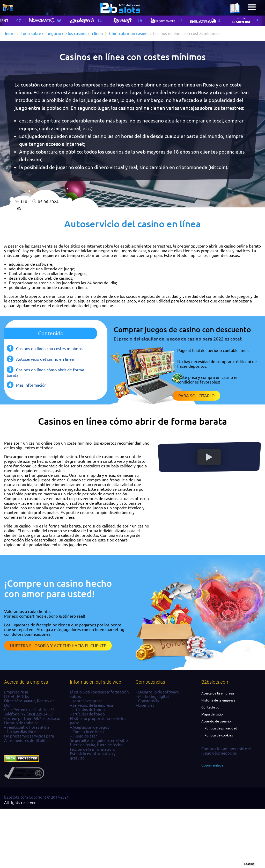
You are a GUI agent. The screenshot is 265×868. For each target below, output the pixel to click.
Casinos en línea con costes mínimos (49, 349)
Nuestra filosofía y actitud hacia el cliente (58, 646)
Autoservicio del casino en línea (45, 359)
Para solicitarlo (196, 396)
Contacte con (211, 707)
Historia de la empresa (218, 700)
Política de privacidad (221, 728)
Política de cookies (219, 735)
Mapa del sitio (212, 714)
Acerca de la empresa (218, 693)
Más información (31, 385)
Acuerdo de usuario (216, 721)
